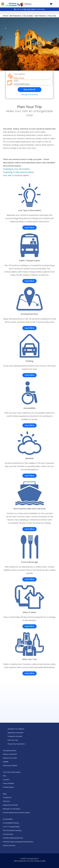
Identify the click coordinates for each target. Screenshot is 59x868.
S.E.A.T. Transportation (11, 827)
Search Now (29, 90)
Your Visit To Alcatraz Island (16, 175)
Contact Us (7, 797)
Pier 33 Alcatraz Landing (12, 830)
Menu (3, 4)
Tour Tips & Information (12, 772)
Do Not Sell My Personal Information (17, 813)
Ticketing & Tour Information (16, 169)
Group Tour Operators (16, 744)
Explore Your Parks (10, 758)
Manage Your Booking (29, 95)
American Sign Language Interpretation (18, 842)
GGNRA (6, 762)
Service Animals (9, 845)
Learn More (29, 228)
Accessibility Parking (11, 823)
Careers (6, 780)
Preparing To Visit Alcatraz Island (18, 172)
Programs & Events (15, 736)
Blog (5, 794)
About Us (6, 801)
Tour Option (19, 74)
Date (16, 81)
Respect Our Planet (10, 805)
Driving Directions (10, 751)
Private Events (8, 787)
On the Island (8, 834)
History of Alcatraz (10, 754)
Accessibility (8, 819)
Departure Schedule (16, 733)
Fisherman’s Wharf (10, 766)
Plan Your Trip (13, 740)
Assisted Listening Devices (13, 838)
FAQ (5, 776)
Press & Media (8, 783)
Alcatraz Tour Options (16, 729)
